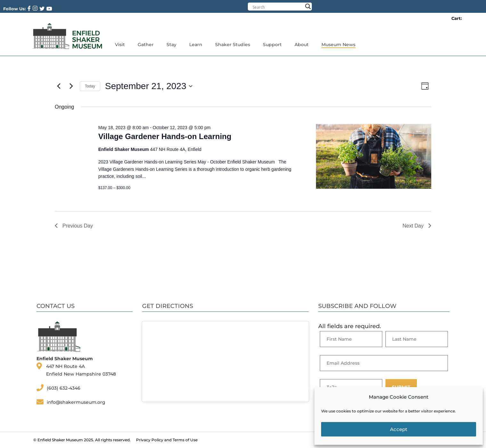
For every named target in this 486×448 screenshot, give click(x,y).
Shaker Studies (233, 45)
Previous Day (74, 226)
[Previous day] (59, 86)
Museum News (338, 45)
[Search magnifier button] (308, 6)
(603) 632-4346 (64, 388)
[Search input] (278, 7)
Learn (196, 45)
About (302, 45)
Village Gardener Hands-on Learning (165, 136)
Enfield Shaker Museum (60, 440)
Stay (171, 45)
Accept (399, 429)
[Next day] (71, 86)
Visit (120, 45)
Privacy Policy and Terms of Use (167, 440)
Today (90, 86)
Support (272, 45)
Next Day (417, 226)
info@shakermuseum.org (76, 402)
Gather (146, 45)
